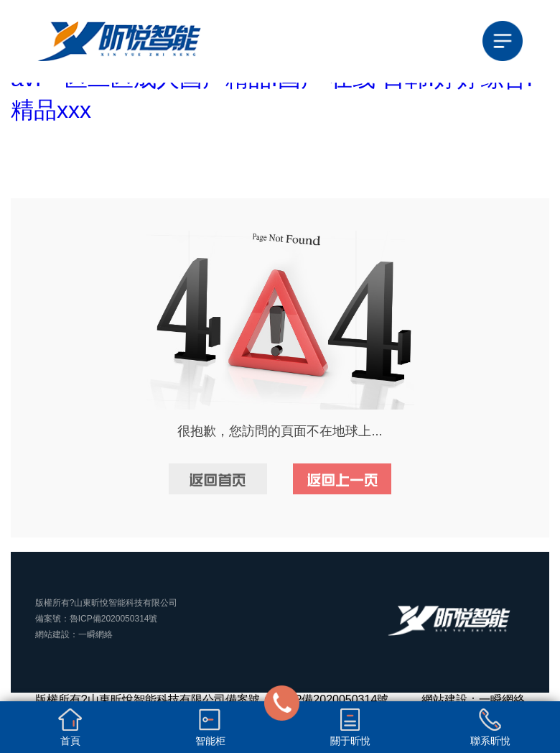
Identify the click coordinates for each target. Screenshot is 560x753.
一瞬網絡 (95, 634)
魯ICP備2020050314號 (114, 619)
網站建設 (52, 634)
